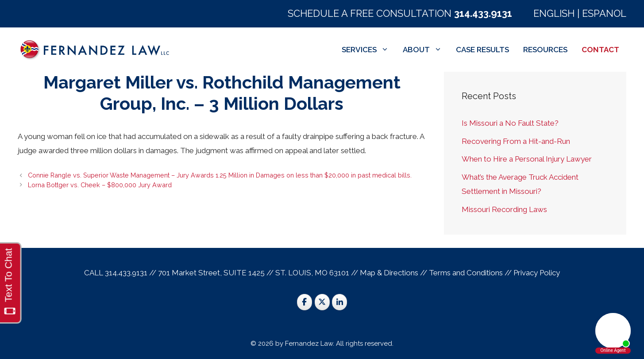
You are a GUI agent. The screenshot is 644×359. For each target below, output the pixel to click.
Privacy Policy (537, 273)
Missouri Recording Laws (504, 209)
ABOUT (426, 50)
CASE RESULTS (482, 50)
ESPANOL (604, 13)
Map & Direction (387, 273)
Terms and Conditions (466, 273)
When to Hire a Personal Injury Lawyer (527, 159)
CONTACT (600, 50)
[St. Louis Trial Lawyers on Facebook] (305, 302)
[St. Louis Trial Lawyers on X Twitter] (322, 302)
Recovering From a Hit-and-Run (516, 141)
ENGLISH (554, 13)
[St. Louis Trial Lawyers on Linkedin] (339, 302)
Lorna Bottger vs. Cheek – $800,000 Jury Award (100, 185)
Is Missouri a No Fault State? (510, 123)
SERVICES (369, 50)
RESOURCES (545, 50)
